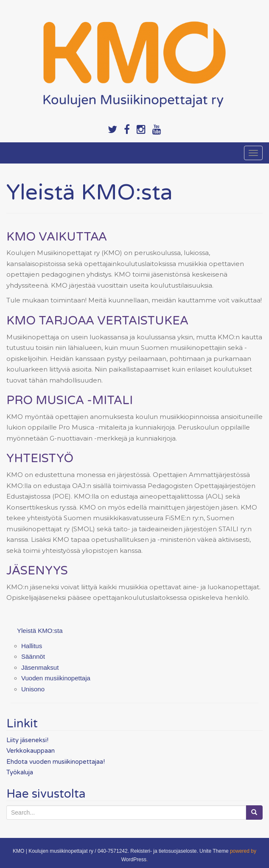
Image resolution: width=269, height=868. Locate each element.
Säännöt (33, 656)
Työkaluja (20, 772)
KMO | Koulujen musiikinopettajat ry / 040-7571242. (71, 851)
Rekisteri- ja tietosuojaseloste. (164, 851)
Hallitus (32, 646)
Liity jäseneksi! (27, 740)
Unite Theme (214, 851)
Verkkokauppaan (31, 751)
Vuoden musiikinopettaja (56, 678)
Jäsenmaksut (40, 667)
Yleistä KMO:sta (40, 631)
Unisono (33, 689)
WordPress (134, 860)
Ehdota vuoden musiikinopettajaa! (56, 762)
